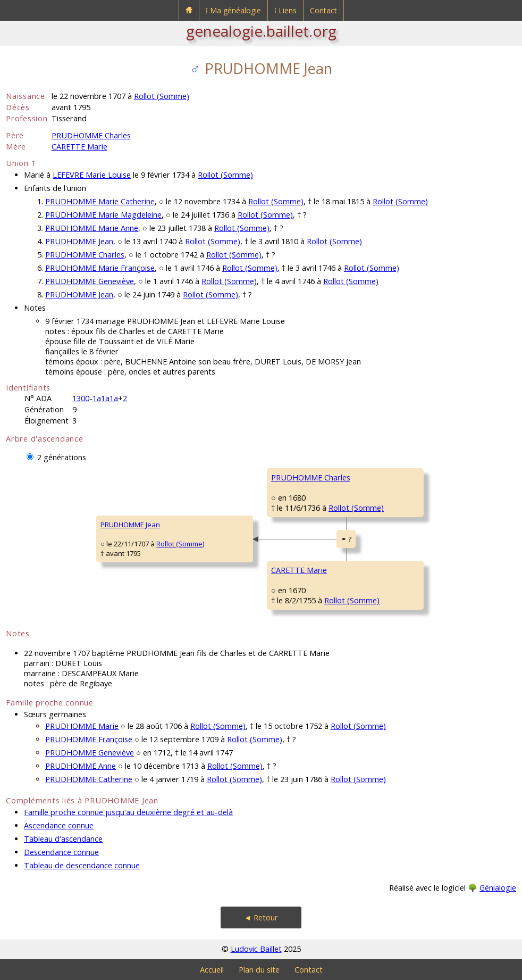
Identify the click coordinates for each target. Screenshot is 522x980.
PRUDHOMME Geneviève (90, 281)
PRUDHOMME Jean (79, 241)
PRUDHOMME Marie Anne (92, 228)
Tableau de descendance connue (82, 865)
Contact (323, 10)
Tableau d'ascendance (63, 839)
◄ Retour (261, 917)
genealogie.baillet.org (261, 31)
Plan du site (259, 970)
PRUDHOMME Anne (81, 766)
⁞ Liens (285, 10)
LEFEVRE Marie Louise (92, 175)
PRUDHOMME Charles (91, 135)
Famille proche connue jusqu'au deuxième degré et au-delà (128, 812)
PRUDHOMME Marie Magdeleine (103, 215)
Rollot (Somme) (162, 96)
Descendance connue (61, 852)
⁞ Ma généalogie (233, 10)
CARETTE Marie (79, 147)
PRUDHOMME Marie (82, 726)
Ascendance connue (59, 825)
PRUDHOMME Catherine (89, 779)
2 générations (62, 457)
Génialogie (498, 888)
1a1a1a (105, 398)
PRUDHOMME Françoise (89, 739)
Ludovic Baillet (256, 949)
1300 (81, 398)
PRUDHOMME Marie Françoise (100, 268)
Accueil (212, 970)
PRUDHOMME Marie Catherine (100, 201)
